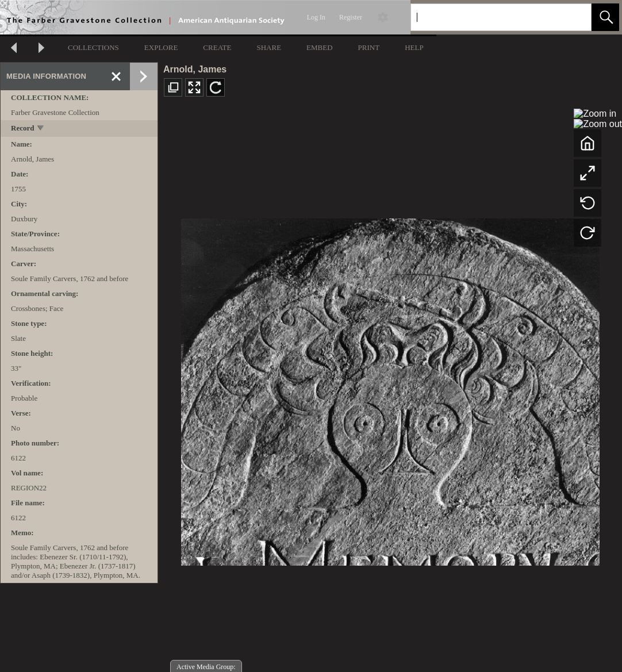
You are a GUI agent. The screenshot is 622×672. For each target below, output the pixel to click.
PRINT (369, 47)
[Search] (487, 17)
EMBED (320, 47)
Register (351, 17)
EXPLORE (161, 47)
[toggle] (41, 129)
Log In (316, 17)
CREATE (217, 47)
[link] (573, 17)
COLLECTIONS (93, 47)
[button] (605, 17)
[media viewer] (390, 389)
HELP (414, 47)
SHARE (269, 47)
